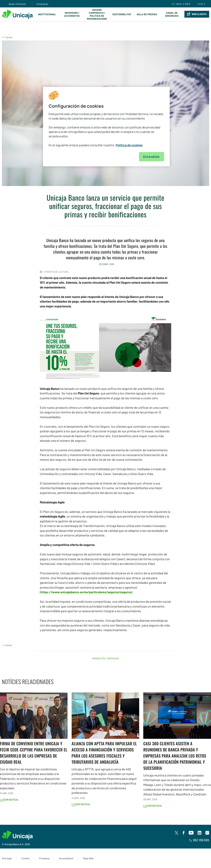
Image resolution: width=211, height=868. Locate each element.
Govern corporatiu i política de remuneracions (97, 14)
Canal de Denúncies (172, 14)
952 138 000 (199, 840)
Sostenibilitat (122, 14)
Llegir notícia (81, 804)
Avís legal (7, 858)
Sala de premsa (147, 14)
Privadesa (44, 858)
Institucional (47, 14)
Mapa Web (88, 858)
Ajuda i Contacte (17, 4)
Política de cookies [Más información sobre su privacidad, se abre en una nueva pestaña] (129, 145)
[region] (106, 127)
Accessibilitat (66, 858)
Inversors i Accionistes (72, 14)
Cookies (25, 858)
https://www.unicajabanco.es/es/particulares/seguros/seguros (86, 592)
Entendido (151, 157)
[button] (7, 37)
